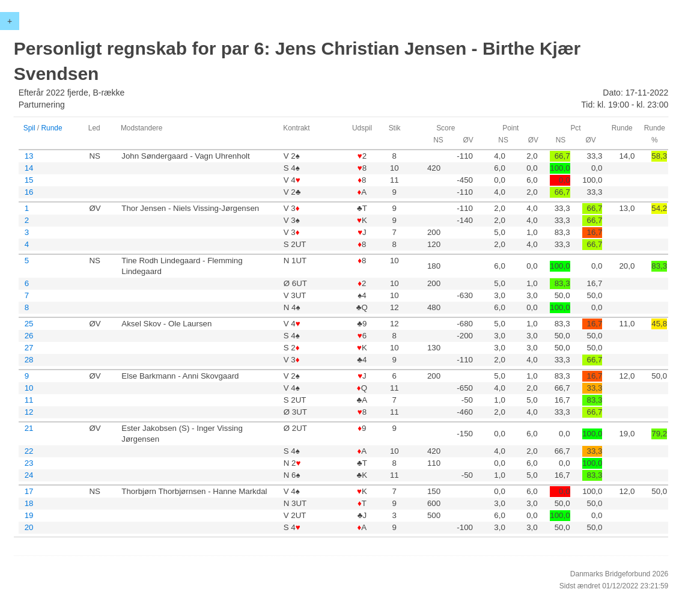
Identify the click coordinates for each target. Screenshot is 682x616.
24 (29, 475)
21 (29, 428)
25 (29, 324)
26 (29, 336)
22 (29, 451)
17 (29, 491)
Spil (29, 128)
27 (29, 348)
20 (29, 527)
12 (29, 412)
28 (29, 360)
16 (29, 192)
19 (29, 515)
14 (29, 168)
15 (29, 180)
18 (29, 503)
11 (29, 400)
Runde (51, 128)
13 (29, 156)
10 (29, 388)
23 (29, 463)
